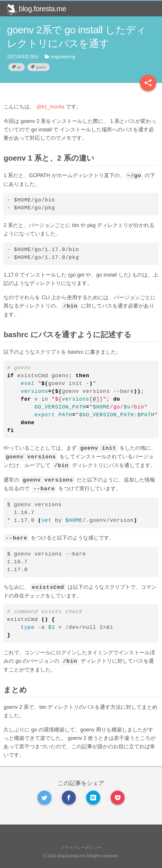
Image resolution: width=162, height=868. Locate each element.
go (17, 67)
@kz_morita (54, 107)
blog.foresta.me (36, 9)
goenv (38, 67)
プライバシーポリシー (81, 847)
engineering (60, 57)
